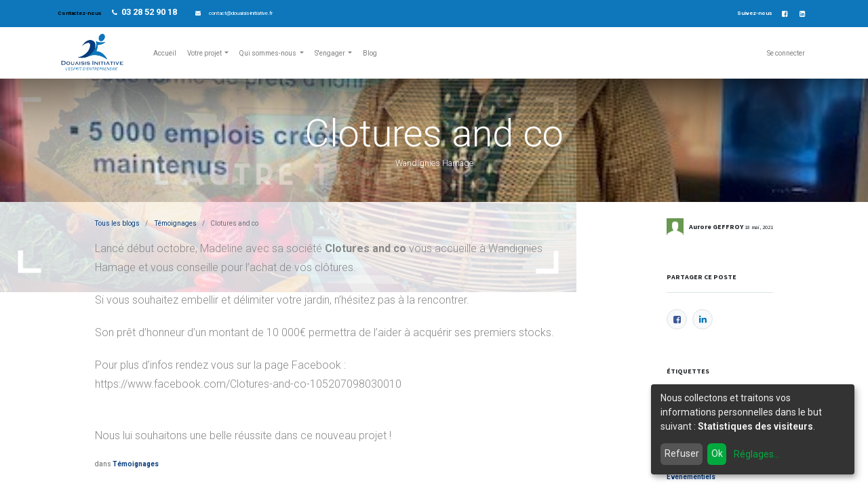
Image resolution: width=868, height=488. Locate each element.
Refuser (682, 453)
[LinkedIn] (703, 319)
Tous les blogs (117, 223)
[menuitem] (165, 53)
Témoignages (176, 223)
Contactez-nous (80, 13)
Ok (717, 453)
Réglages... (757, 454)
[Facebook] (677, 319)
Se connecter (786, 53)
